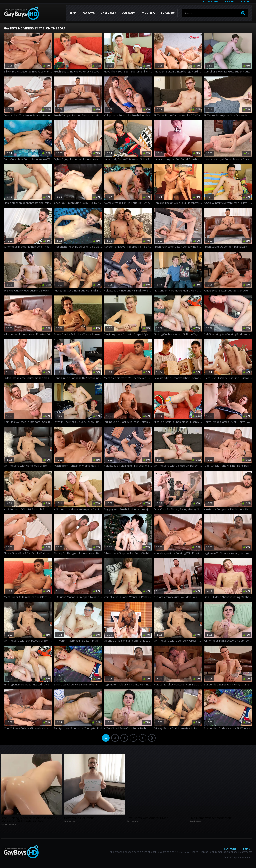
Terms (246, 849)
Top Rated (88, 13)
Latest (73, 13)
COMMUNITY (148, 13)
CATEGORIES (129, 13)
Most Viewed (108, 13)
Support (230, 849)
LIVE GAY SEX (168, 13)
